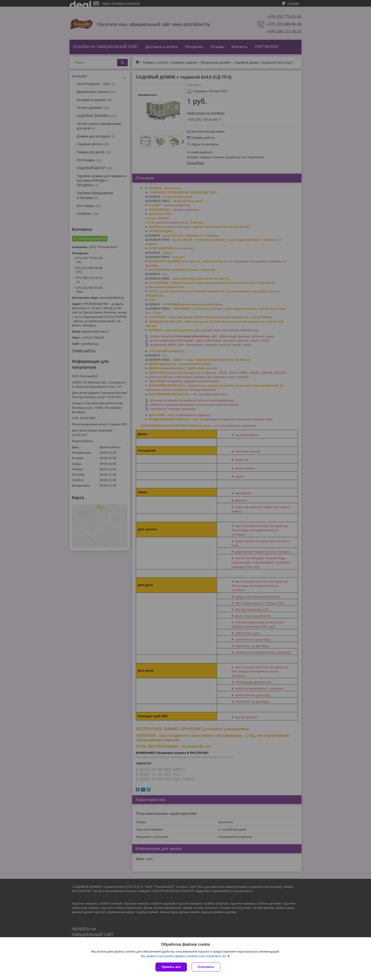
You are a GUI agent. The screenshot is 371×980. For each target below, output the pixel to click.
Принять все (171, 967)
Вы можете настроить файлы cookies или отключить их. (184, 956)
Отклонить (206, 967)
